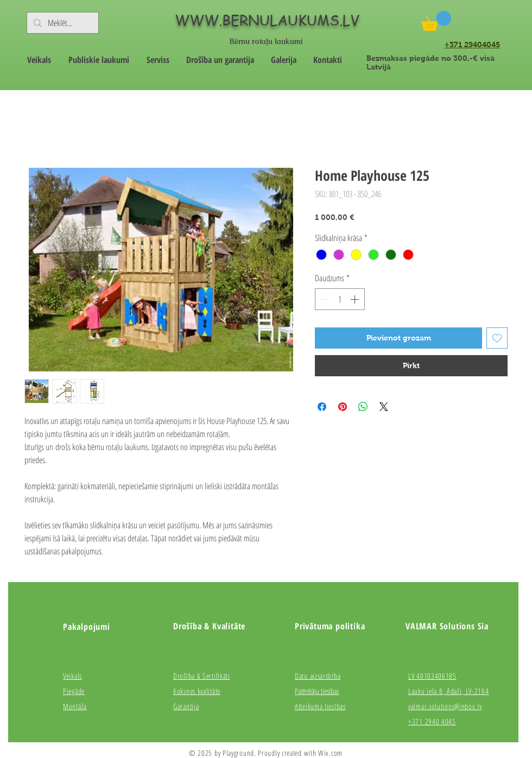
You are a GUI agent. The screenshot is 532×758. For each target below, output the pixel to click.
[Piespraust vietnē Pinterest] (343, 407)
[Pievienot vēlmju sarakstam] (497, 338)
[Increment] (356, 299)
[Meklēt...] (62, 23)
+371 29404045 (472, 45)
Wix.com (330, 753)
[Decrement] (324, 299)
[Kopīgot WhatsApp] (363, 407)
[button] (436, 21)
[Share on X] (384, 407)
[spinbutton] (340, 299)
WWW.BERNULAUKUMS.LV (267, 20)
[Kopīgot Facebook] (322, 407)
